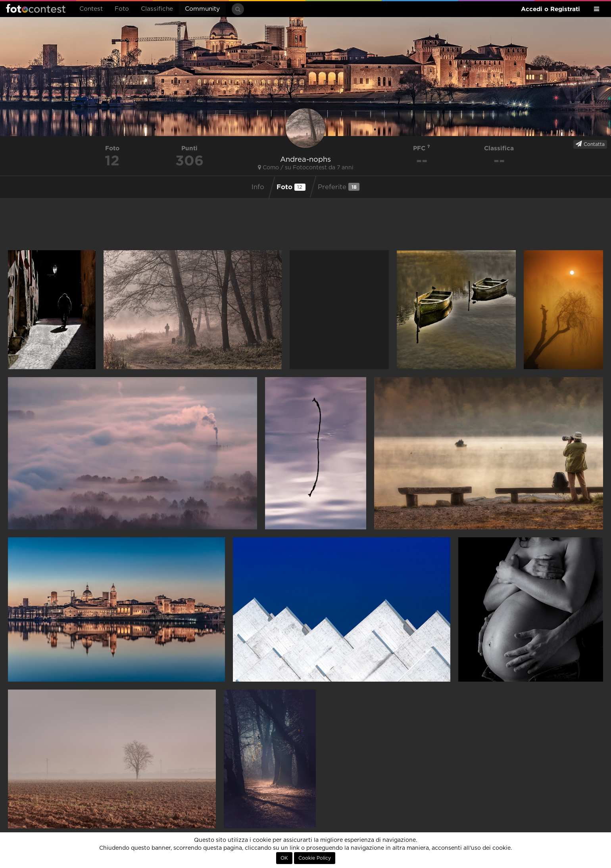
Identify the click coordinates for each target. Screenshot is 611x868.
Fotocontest (36, 8)
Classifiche (157, 9)
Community (202, 9)
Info (258, 187)
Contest (91, 9)
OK (284, 858)
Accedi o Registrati (550, 9)
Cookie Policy (315, 858)
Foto (122, 9)
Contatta (590, 144)
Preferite (339, 187)
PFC (422, 148)
